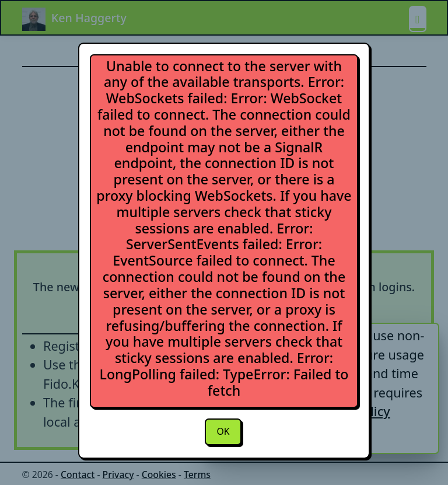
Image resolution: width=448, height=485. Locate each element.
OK (223, 431)
